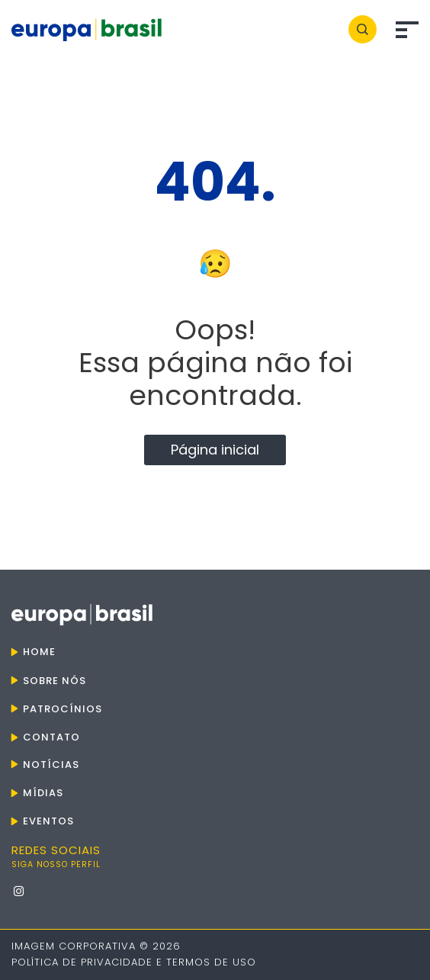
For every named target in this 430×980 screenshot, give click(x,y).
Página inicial (215, 450)
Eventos (48, 821)
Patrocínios (63, 709)
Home (39, 652)
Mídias (43, 793)
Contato (51, 737)
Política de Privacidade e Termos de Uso (134, 962)
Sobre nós (55, 681)
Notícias (51, 765)
